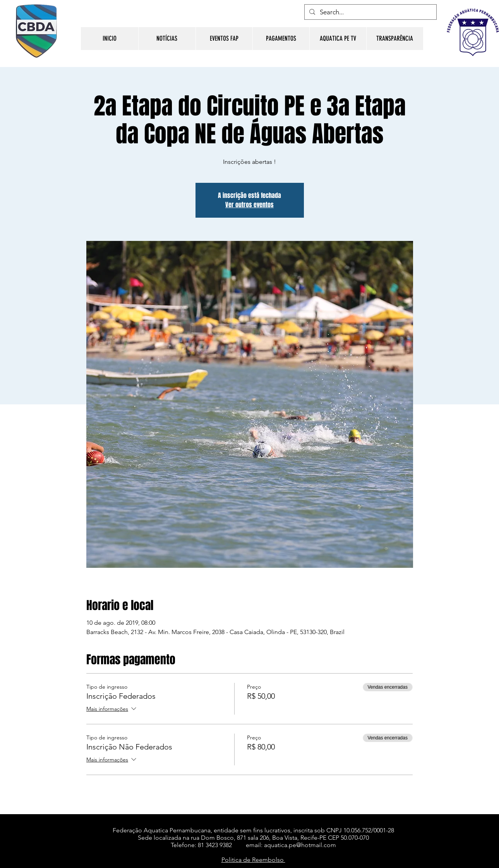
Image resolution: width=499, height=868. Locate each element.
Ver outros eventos (249, 205)
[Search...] (370, 12)
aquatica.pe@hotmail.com (300, 845)
